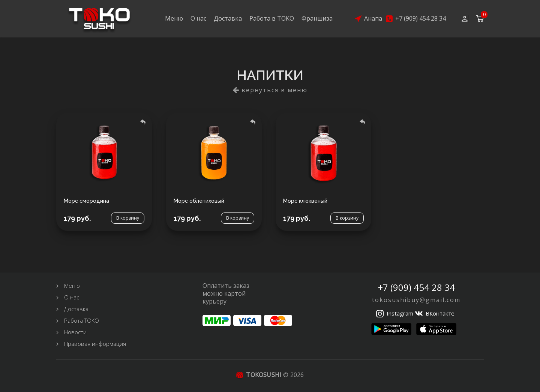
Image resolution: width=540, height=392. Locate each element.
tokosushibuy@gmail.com (416, 300)
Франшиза (317, 18)
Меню (174, 18)
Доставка (228, 18)
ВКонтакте (440, 313)
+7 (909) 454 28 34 (421, 19)
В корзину (128, 218)
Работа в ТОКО (272, 18)
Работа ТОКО (82, 320)
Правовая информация (95, 344)
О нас (198, 18)
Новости (75, 332)
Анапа (373, 19)
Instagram (400, 313)
